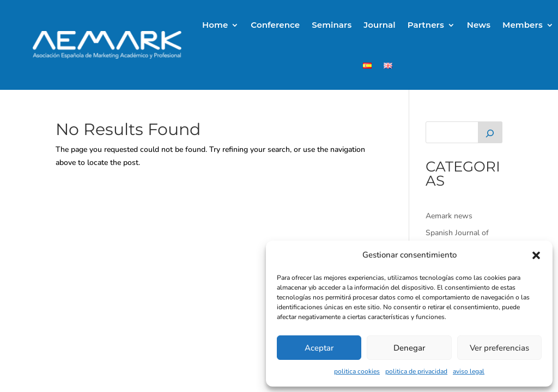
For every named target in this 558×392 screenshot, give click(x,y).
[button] (536, 255)
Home (215, 25)
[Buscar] (490, 132)
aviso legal (469, 371)
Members (523, 25)
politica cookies (357, 371)
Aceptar (319, 348)
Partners (426, 25)
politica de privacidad (416, 371)
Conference (275, 25)
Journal (379, 25)
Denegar (409, 348)
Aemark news (449, 216)
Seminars (332, 25)
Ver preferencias (499, 348)
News (479, 25)
